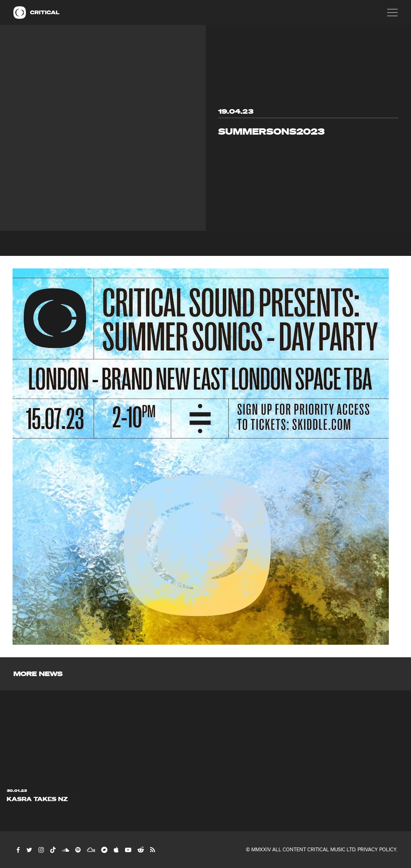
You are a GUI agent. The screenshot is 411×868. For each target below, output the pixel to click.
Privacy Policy (377, 849)
